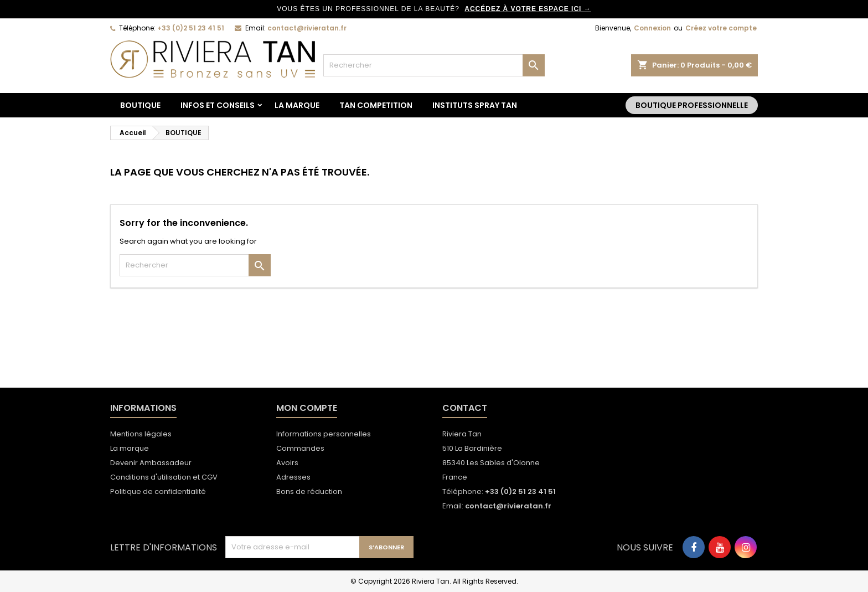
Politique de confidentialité (158, 491)
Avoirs (287, 463)
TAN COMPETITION (376, 105)
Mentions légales (141, 434)
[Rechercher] (434, 65)
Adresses (293, 477)
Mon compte (307, 408)
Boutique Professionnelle (692, 105)
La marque (297, 105)
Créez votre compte (721, 28)
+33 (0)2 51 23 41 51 (191, 28)
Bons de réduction (309, 491)
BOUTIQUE (140, 105)
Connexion (652, 28)
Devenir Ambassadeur (151, 463)
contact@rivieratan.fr (307, 28)
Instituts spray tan (475, 105)
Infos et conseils (218, 105)
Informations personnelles (324, 434)
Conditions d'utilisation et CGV (164, 477)
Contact (465, 408)
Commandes (300, 448)
